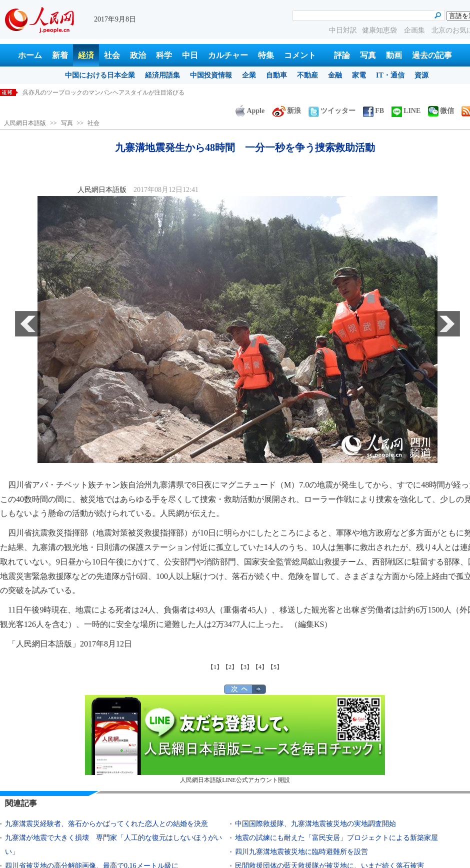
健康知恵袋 (380, 30)
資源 (421, 75)
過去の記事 (432, 55)
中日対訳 (343, 30)
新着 (60, 55)
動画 (394, 55)
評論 (342, 55)
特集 (266, 55)
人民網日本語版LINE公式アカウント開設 (235, 739)
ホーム (30, 55)
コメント (300, 55)
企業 (249, 75)
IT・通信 (390, 75)
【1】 (215, 667)
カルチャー (228, 55)
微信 (441, 111)
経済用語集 (162, 75)
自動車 (276, 75)
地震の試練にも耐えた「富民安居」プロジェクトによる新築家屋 (336, 838)
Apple (250, 111)
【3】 (245, 667)
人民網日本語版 (25, 123)
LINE (406, 111)
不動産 (307, 75)
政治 (138, 55)
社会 (112, 55)
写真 (368, 55)
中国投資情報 (211, 75)
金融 (335, 75)
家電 (359, 75)
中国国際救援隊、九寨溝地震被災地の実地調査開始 (315, 824)
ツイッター (332, 111)
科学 (164, 55)
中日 (190, 55)
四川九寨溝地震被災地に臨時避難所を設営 (301, 852)
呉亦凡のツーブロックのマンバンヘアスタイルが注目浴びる (103, 92)
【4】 (260, 667)
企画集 (415, 30)
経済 (86, 55)
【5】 (275, 667)
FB (373, 111)
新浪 (286, 111)
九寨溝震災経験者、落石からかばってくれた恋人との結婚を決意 (106, 824)
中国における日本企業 (100, 75)
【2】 (230, 667)
